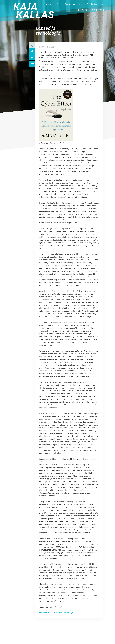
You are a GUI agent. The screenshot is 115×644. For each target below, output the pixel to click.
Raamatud (49, 4)
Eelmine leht (32, 45)
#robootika (58, 613)
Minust (83, 10)
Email (32, 64)
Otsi (102, 4)
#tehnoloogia (69, 613)
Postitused (97, 10)
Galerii (67, 4)
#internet (43, 613)
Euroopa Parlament (80, 4)
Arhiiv (59, 4)
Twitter (32, 57)
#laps (50, 613)
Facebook (32, 51)
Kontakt (94, 4)
